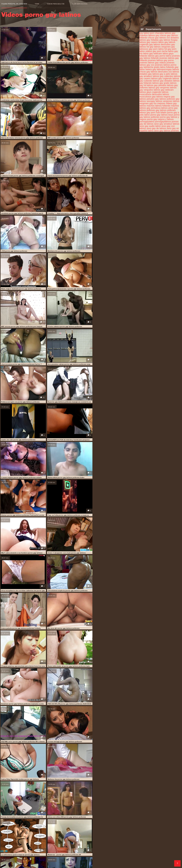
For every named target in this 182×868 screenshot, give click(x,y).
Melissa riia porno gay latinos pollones (17, 547)
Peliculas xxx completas (138, 850)
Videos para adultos (56, 4)
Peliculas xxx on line (87, 855)
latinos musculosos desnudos (154, 93)
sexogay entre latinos (166, 836)
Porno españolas (145, 846)
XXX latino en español (24, 864)
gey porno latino (163, 56)
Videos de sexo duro (12, 848)
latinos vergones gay (119, 833)
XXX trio (6, 859)
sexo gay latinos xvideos (99, 836)
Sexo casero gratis (48, 855)
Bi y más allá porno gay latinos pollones (63, 435)
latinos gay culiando (86, 832)
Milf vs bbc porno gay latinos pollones (109, 99)
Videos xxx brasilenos (85, 857)
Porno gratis (103, 859)
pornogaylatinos (163, 121)
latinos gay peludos (157, 85)
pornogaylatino (147, 121)
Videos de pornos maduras (74, 846)
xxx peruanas (59, 844)
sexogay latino (8, 838)
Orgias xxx (29, 850)
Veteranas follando (32, 846)
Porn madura (157, 850)
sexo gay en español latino (52, 836)
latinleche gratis (152, 67)
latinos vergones (164, 101)
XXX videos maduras (146, 859)
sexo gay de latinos (156, 128)
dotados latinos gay (50, 830)
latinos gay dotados (163, 81)
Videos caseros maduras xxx (16, 862)
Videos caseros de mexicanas (40, 857)
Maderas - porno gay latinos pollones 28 (63, 584)
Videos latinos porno (124, 862)
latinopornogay (164, 69)
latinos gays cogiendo (150, 92)
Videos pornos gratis (76, 844)
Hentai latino (8, 855)
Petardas (130, 859)
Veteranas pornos (142, 853)
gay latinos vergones (160, 47)
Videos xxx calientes (45, 850)
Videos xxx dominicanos (14, 853)
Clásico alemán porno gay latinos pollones (18, 249)
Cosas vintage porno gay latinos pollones (64, 510)
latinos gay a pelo (161, 74)
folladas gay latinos (161, 40)
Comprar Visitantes (11, 840)
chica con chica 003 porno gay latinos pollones (112, 547)
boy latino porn (147, 33)
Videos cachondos (67, 855)
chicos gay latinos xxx (159, 37)
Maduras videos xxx (79, 853)
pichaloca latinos (159, 108)
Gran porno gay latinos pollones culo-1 (17, 622)
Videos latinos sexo (65, 850)
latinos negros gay (166, 96)
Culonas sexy (171, 850)
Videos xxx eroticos (123, 853)
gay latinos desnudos (160, 44)
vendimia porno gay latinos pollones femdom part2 (114, 137)
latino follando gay (169, 67)
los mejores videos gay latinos (144, 833)
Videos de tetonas (96, 844)
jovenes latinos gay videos (153, 62)
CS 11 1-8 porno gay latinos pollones (62, 808)
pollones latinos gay (65, 835)
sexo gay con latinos (10, 836)
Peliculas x (7, 864)
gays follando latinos (126, 830)
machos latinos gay (168, 833)
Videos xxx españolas (59, 862)
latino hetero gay (148, 69)
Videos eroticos (73, 848)
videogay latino (81, 838)
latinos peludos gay (149, 99)
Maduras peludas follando (148, 862)
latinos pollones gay (169, 99)
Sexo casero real (165, 855)
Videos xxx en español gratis (125, 848)
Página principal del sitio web (14, 4)
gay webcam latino (159, 53)
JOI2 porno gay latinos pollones (60, 174)
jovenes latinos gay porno (161, 60)
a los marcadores (80, 4)
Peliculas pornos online (113, 846)
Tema (37, 4)
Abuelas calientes (51, 846)
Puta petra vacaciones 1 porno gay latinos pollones (68, 211)
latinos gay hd (160, 832)
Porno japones (124, 855)
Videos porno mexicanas (149, 857)
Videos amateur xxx (81, 862)
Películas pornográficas (151, 848)
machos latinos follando (158, 106)
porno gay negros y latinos (160, 119)
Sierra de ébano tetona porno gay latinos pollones (68, 99)
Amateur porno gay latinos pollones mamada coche (68, 472)
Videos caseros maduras (65, 859)
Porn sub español (166, 859)
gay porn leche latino (163, 51)
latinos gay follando (125, 832)
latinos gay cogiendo (162, 78)
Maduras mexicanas (12, 846)
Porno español (118, 859)
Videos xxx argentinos (47, 864)
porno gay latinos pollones (111, 835)
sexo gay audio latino (150, 126)
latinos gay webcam (164, 90)
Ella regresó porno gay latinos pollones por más (66, 622)
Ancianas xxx (17, 859)
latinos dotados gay (10, 832)
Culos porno (94, 846)
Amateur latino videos (87, 850)
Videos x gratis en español (165, 853)
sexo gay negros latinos (122, 836)
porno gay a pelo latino (87, 835)
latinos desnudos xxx (161, 72)
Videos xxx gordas (88, 859)
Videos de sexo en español (38, 859)
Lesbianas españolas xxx (38, 844)
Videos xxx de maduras (13, 844)
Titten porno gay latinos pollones (15, 771)
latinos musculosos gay (154, 95)
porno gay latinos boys (162, 115)
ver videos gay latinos (41, 838)
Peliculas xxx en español (119, 844)
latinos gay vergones (159, 87)
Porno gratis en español (56, 853)
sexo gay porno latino (145, 836)
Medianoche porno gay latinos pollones (109, 174)
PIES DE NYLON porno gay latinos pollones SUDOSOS (115, 472)
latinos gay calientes (163, 76)
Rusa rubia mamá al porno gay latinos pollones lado (22, 472)
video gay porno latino (62, 838)
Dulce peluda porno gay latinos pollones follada (21, 435)
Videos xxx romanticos (101, 853)
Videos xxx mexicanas (13, 857)
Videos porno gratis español (146, 844)
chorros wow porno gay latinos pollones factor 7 (67, 249)
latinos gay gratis (161, 83)
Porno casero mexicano (166, 846)
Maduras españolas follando (95, 848)
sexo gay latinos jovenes (166, 130)
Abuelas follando (39, 862)
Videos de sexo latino (102, 862)
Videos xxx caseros (33, 848)
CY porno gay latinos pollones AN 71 (16, 734)
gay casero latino (155, 42)
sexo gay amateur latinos (167, 124)
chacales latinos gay (165, 33)
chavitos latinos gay (149, 35)
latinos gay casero (47, 832)
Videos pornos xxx (170, 844)
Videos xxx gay (104, 857)
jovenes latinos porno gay (149, 830)
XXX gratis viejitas (171, 862)
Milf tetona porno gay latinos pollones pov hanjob (114, 211)
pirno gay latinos (26, 835)
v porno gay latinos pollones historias (109, 584)
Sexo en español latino (26, 855)
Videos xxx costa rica (54, 848)
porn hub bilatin (159, 112)
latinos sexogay (147, 101)
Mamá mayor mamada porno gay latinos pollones (21, 211)
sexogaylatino (23, 838)
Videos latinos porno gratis (112, 850)
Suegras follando (35, 853)
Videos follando (170, 857)
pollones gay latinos (157, 110)
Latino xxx (130, 846)
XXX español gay (107, 855)
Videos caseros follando (124, 857)
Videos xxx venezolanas (144, 855)
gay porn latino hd (158, 49)
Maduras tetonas (14, 850)
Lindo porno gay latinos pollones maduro (64, 696)
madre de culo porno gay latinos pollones (110, 286)
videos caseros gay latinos (101, 838)
